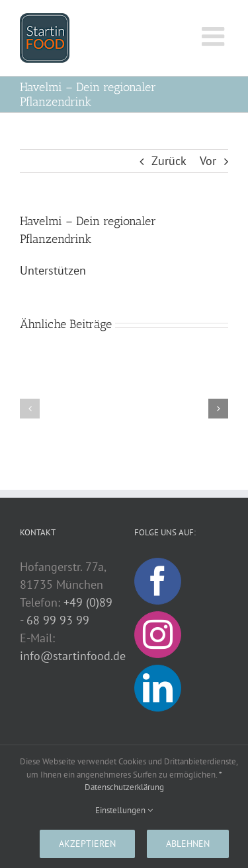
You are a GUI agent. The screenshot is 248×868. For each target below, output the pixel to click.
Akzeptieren (87, 844)
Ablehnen (188, 844)
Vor (208, 161)
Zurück (169, 161)
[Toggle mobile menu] (215, 36)
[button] (30, 409)
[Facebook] (158, 581)
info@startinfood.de (73, 656)
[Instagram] (158, 635)
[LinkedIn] (158, 688)
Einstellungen (124, 810)
